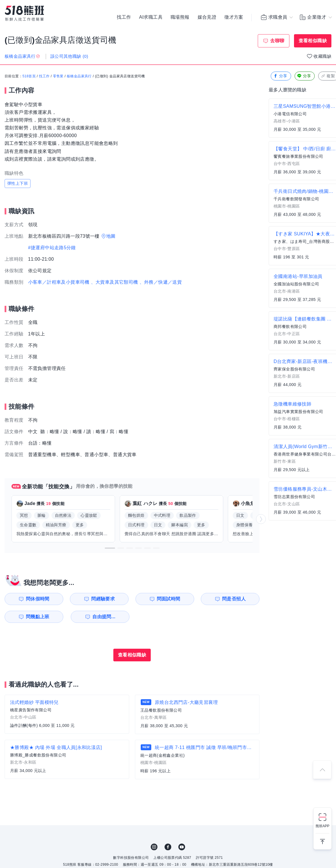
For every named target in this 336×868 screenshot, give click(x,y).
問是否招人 (234, 599)
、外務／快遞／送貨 (161, 282)
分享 (280, 76)
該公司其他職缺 (69, 56)
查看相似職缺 (313, 41)
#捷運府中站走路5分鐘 (52, 248)
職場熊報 (180, 17)
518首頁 (29, 76)
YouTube (182, 847)
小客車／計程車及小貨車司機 (59, 282)
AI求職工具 (151, 17)
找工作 (124, 17)
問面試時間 (169, 599)
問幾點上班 (38, 617)
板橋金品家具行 (79, 76)
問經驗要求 (103, 599)
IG (154, 847)
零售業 (58, 76)
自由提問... (104, 617)
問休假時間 (38, 599)
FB (168, 847)
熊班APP (322, 826)
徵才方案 (234, 17)
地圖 (111, 236)
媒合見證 (207, 17)
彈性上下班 (18, 183)
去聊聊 (277, 41)
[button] (110, 548)
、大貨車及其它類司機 (114, 282)
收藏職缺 (322, 56)
